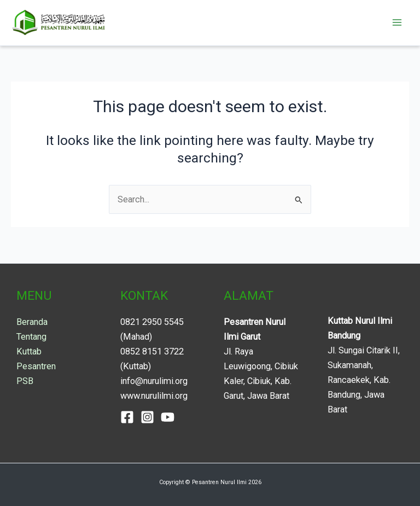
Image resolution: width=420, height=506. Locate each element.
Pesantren (36, 366)
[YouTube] (168, 417)
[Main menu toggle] (397, 23)
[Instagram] (147, 417)
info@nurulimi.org (154, 381)
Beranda (32, 322)
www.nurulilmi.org (154, 396)
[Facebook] (127, 417)
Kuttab (29, 351)
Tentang (31, 337)
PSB (25, 381)
